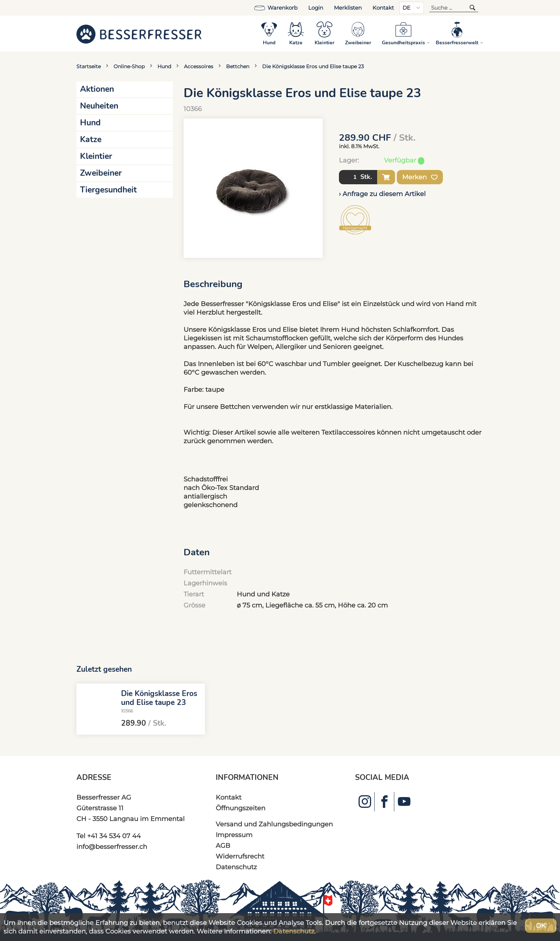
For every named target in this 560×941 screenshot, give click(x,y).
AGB (223, 845)
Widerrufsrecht (240, 856)
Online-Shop (129, 66)
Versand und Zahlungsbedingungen (274, 824)
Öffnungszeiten (241, 808)
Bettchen (238, 66)
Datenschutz (236, 867)
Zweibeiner (101, 173)
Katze (91, 139)
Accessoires (199, 66)
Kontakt (383, 8)
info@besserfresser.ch (112, 847)
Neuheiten (99, 106)
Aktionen (97, 89)
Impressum (234, 835)
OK (541, 925)
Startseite (89, 66)
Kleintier (96, 156)
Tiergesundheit (108, 190)
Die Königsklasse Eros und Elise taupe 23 (313, 66)
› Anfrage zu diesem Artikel (382, 194)
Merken (420, 177)
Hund (164, 66)
